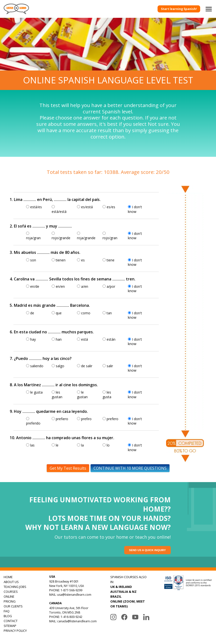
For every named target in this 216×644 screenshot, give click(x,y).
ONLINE (9, 596)
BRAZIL (116, 596)
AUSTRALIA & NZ (123, 592)
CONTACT (11, 621)
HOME (8, 577)
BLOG (8, 616)
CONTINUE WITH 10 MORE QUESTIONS (130, 468)
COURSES (11, 592)
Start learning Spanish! (179, 9)
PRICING (10, 601)
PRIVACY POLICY (15, 631)
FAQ (7, 611)
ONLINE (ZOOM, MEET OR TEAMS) (128, 604)
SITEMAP (10, 626)
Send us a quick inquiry (148, 550)
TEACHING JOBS (15, 587)
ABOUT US (11, 582)
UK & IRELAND (121, 587)
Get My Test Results (68, 468)
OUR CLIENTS (13, 606)
